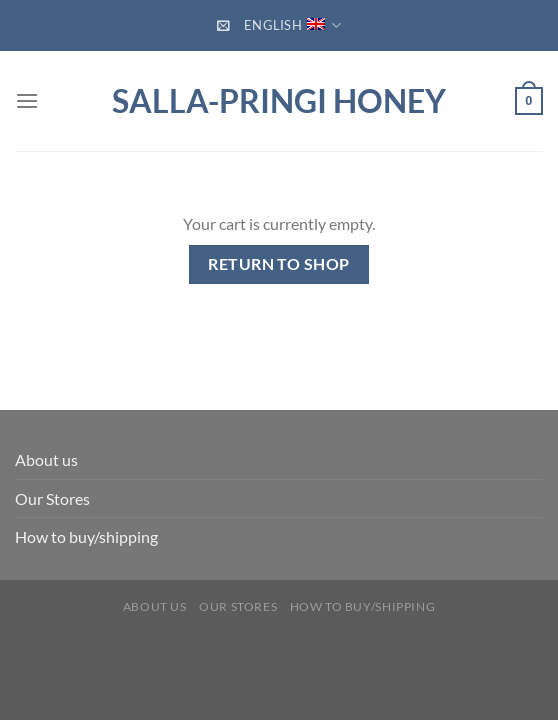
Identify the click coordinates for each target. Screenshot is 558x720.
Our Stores (52, 498)
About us (46, 459)
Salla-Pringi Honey (279, 101)
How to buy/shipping (86, 536)
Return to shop (279, 264)
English (292, 25)
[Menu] (27, 100)
